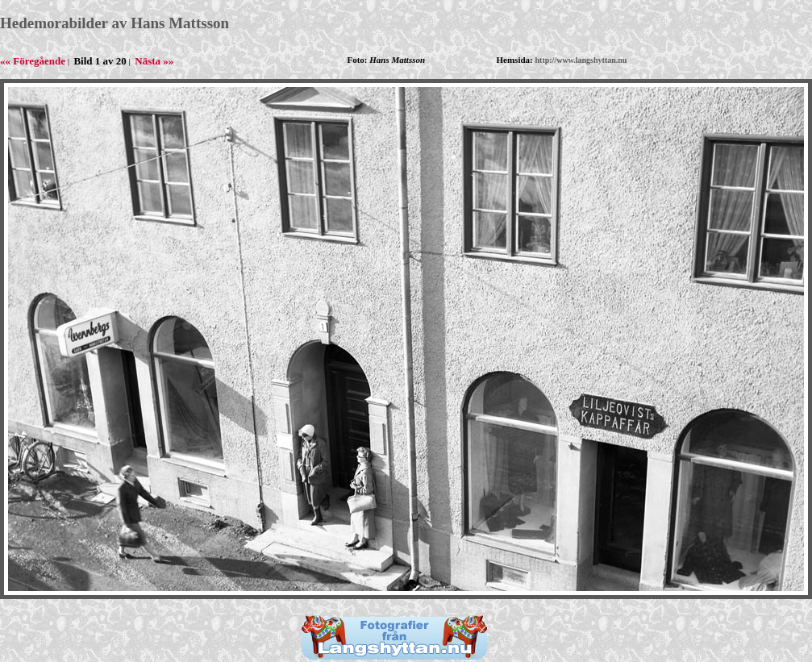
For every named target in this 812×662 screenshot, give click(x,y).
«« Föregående (33, 61)
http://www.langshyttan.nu (581, 60)
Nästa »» (154, 61)
